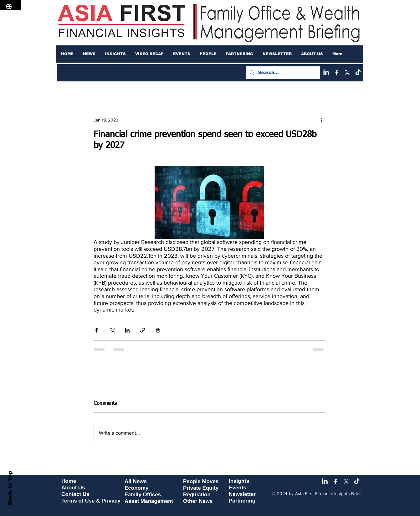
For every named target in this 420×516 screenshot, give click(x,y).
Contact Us (75, 494)
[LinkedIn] (326, 73)
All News (136, 481)
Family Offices (143, 495)
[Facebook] (337, 73)
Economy (137, 488)
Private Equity (201, 488)
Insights (239, 481)
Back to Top (10, 488)
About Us (73, 488)
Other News (198, 501)
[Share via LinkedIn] (127, 330)
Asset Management (149, 501)
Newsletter (242, 494)
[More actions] (321, 120)
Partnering (242, 501)
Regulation (197, 495)
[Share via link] (143, 330)
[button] (89, 54)
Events (238, 488)
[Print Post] (158, 330)
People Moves (201, 481)
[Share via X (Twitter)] (112, 330)
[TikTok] (358, 73)
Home (69, 481)
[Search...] (282, 73)
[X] (347, 73)
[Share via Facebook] (97, 330)
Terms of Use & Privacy (91, 501)
